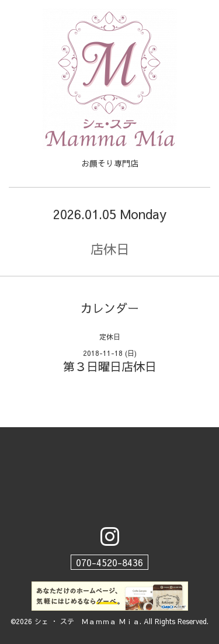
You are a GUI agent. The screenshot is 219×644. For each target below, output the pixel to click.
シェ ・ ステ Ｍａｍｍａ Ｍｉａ (87, 621)
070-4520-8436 (109, 562)
